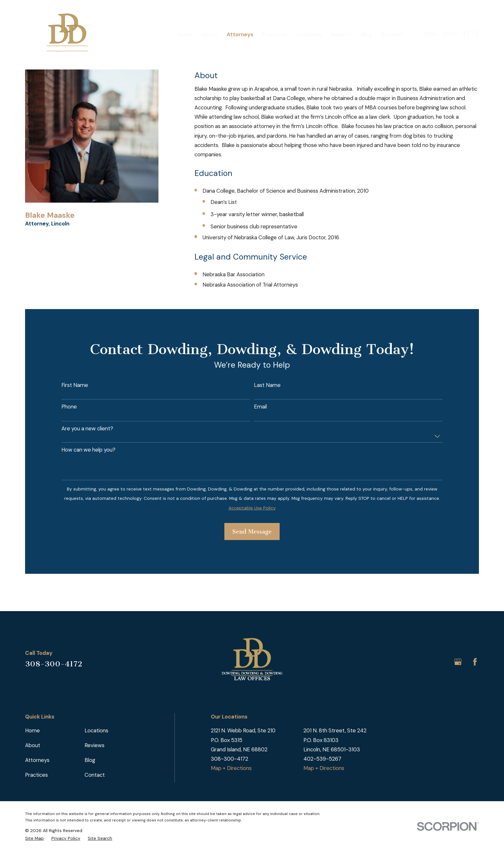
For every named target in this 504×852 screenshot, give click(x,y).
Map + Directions (231, 768)
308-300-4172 (450, 34)
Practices (36, 775)
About (33, 745)
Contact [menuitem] (392, 34)
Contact (95, 775)
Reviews (94, 745)
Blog (90, 760)
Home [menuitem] (185, 34)
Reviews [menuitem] (342, 34)
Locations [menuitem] (309, 34)
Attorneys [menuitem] (240, 34)
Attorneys (37, 760)
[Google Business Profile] (458, 662)
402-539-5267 (322, 759)
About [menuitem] (209, 34)
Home (32, 730)
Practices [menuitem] (275, 34)
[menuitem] (34, 838)
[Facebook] (475, 662)
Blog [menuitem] (366, 34)
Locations (96, 730)
